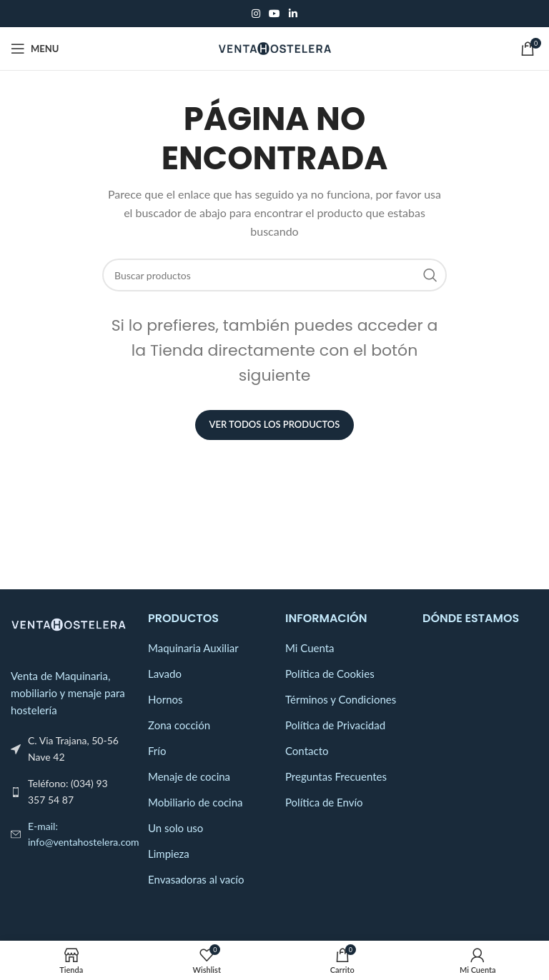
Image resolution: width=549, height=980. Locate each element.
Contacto (307, 751)
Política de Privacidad (335, 725)
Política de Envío (324, 802)
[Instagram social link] (256, 14)
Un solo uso (175, 828)
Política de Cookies (330, 674)
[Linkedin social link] (293, 14)
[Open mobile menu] (35, 49)
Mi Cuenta (310, 648)
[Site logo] (275, 47)
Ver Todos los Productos (275, 424)
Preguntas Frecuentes (336, 776)
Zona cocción (179, 725)
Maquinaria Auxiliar (193, 648)
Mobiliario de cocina (195, 802)
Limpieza (169, 854)
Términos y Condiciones (341, 699)
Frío (157, 751)
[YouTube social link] (274, 14)
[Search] (274, 275)
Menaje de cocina (189, 776)
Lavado (165, 674)
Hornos (165, 699)
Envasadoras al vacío (196, 879)
